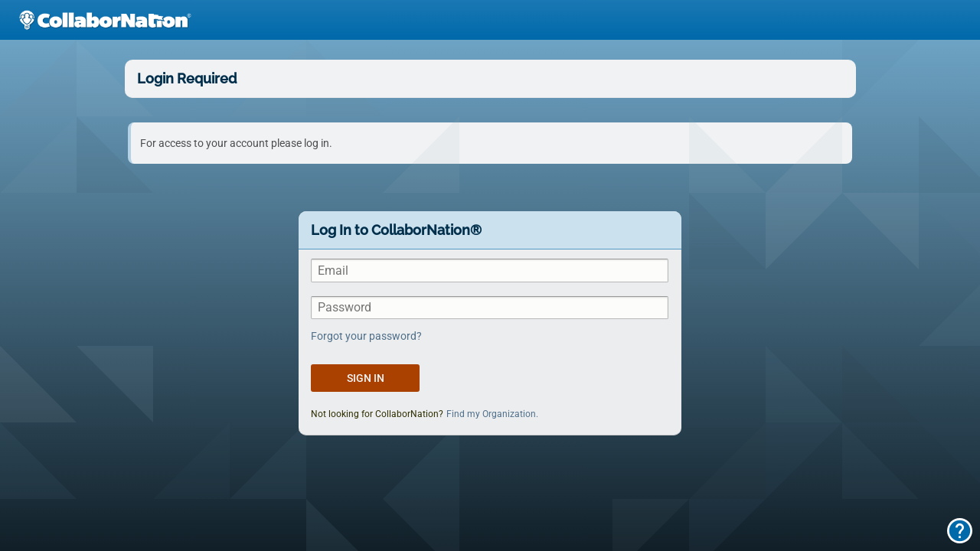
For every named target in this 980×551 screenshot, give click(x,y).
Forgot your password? (366, 336)
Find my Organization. (492, 414)
